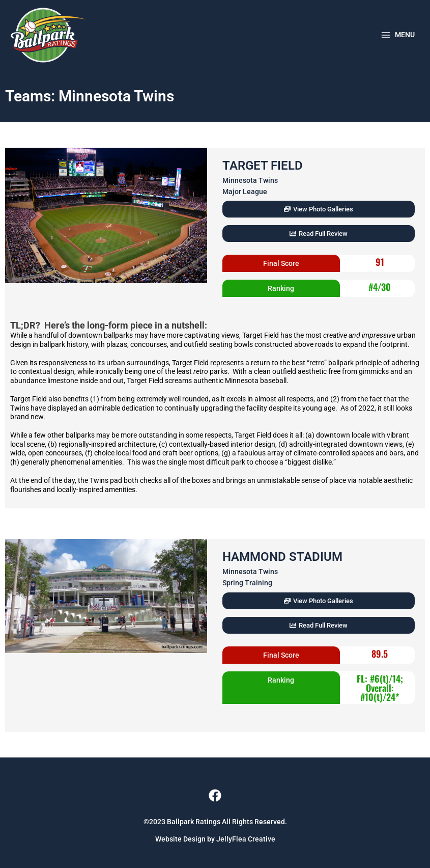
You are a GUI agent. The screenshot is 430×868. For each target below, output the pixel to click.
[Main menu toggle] (397, 35)
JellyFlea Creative (246, 839)
